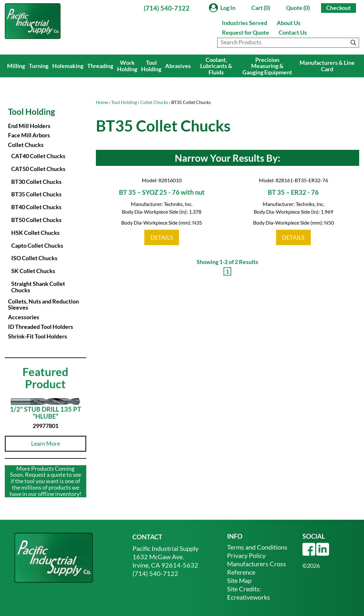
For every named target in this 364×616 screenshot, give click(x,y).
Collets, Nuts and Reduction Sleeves (43, 304)
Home (102, 102)
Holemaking (68, 66)
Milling (16, 66)
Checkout (339, 8)
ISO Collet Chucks (34, 258)
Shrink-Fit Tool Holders (38, 336)
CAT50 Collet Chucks (38, 169)
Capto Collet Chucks (37, 245)
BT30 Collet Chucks (36, 182)
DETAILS (162, 237)
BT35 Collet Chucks (36, 194)
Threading (100, 66)
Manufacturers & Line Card (327, 66)
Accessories (24, 317)
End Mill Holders (29, 126)
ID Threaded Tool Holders (41, 327)
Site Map (239, 580)
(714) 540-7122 (167, 8)
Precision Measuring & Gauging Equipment (267, 66)
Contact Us (293, 32)
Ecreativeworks (249, 597)
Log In (228, 8)
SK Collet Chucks (33, 271)
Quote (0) (298, 8)
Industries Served (245, 23)
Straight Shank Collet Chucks (38, 287)
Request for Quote (245, 32)
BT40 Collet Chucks (36, 207)
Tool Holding (151, 66)
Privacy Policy (246, 555)
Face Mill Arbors (29, 135)
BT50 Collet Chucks (36, 220)
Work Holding (127, 66)
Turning (39, 66)
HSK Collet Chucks (35, 233)
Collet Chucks (154, 102)
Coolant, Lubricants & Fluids (216, 66)
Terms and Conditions (257, 547)
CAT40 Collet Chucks (38, 156)
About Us (289, 23)
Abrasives (178, 66)
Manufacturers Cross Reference (257, 568)
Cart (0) (261, 8)
